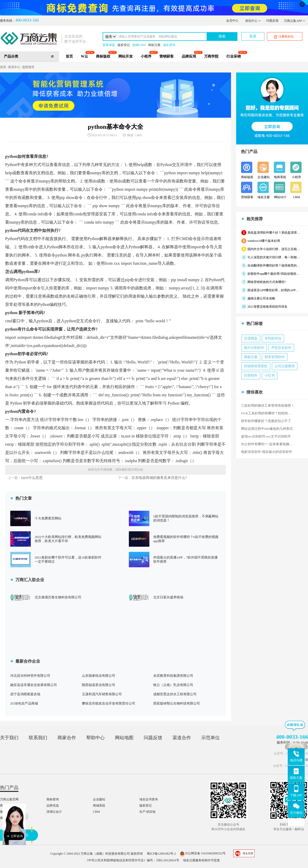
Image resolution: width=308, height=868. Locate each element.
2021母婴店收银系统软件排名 (267, 307)
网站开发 (126, 56)
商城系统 (99, 806)
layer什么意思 (25, 478)
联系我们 (38, 738)
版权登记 (124, 45)
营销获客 (167, 56)
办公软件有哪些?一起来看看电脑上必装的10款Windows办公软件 (268, 444)
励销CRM (139, 45)
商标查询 (53, 799)
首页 (69, 56)
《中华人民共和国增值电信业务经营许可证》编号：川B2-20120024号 (132, 860)
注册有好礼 (284, 37)
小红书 (270, 375)
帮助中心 (95, 738)
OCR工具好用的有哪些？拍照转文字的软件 (268, 413)
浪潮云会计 (54, 812)
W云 (84, 56)
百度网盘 (251, 338)
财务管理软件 (275, 357)
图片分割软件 (254, 348)
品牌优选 (53, 806)
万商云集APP (295, 21)
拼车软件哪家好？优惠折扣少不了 (266, 421)
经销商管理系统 (256, 366)
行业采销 (234, 56)
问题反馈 (272, 21)
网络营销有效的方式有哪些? (267, 282)
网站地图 (124, 738)
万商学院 (211, 56)
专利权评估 (273, 338)
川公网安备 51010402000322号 (203, 853)
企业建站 (99, 799)
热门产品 (9, 788)
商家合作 (67, 738)
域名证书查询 (149, 799)
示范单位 (210, 738)
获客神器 (109, 45)
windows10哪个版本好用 (264, 241)
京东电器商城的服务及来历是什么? (152, 478)
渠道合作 (182, 738)
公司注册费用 (285, 366)
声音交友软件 (281, 348)
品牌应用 (189, 56)
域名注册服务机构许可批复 (201, 860)
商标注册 (154, 45)
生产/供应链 (147, 812)
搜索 (222, 36)
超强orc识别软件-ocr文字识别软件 (266, 436)
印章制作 (251, 375)
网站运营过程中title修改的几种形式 (267, 429)
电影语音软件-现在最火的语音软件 (267, 452)
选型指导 (28, 67)
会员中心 (232, 21)
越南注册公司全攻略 (261, 298)
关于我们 (9, 738)
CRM (96, 812)
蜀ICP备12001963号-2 (161, 853)
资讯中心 (253, 21)
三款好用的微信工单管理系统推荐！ (268, 406)
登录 (253, 36)
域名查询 (169, 45)
